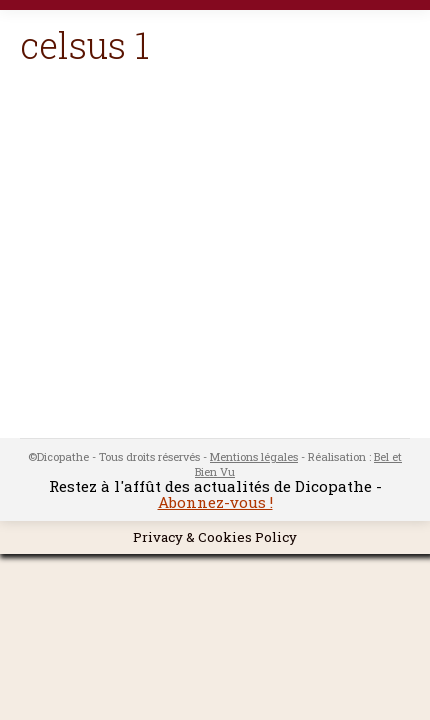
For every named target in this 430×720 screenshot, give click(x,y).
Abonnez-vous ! (215, 502)
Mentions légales (254, 456)
